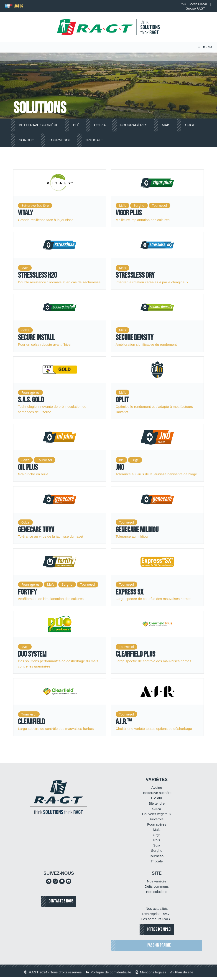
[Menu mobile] (205, 49)
